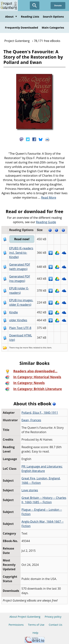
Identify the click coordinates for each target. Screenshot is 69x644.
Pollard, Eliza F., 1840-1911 (40, 413)
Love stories (30, 490)
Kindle (14, 312)
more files (28, 348)
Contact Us (55, 625)
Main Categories (53, 27)
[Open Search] (35, 5)
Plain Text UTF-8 (20, 328)
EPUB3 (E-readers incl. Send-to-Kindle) (21, 253)
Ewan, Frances (31, 420)
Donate (58, 5)
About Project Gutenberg (25, 617)
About (11, 16)
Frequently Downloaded (22, 27)
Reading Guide (46, 222)
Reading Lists (30, 16)
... (47, 198)
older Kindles (18, 320)
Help (35, 633)
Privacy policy (53, 617)
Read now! (22, 239)
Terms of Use (36, 625)
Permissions (16, 625)
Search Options (53, 16)
